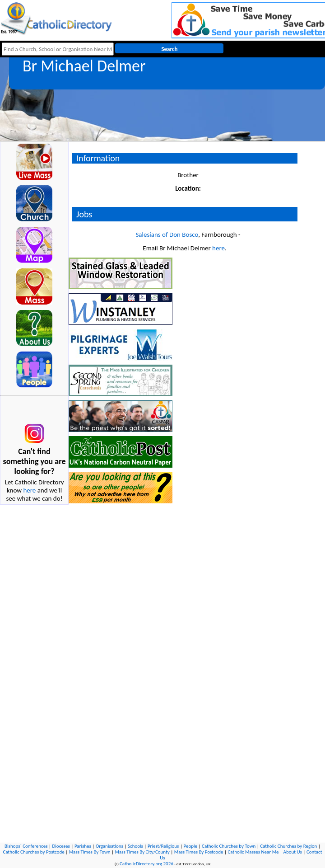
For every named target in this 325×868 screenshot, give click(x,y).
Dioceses (61, 846)
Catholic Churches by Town (229, 846)
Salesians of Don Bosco (167, 235)
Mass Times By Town (90, 852)
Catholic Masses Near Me (253, 852)
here (29, 490)
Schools (135, 846)
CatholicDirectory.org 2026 (146, 864)
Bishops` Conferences (26, 846)
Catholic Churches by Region (288, 846)
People (190, 846)
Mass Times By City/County (142, 852)
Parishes (83, 846)
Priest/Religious (163, 846)
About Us (293, 852)
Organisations (109, 846)
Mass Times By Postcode (199, 852)
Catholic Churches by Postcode (34, 852)
